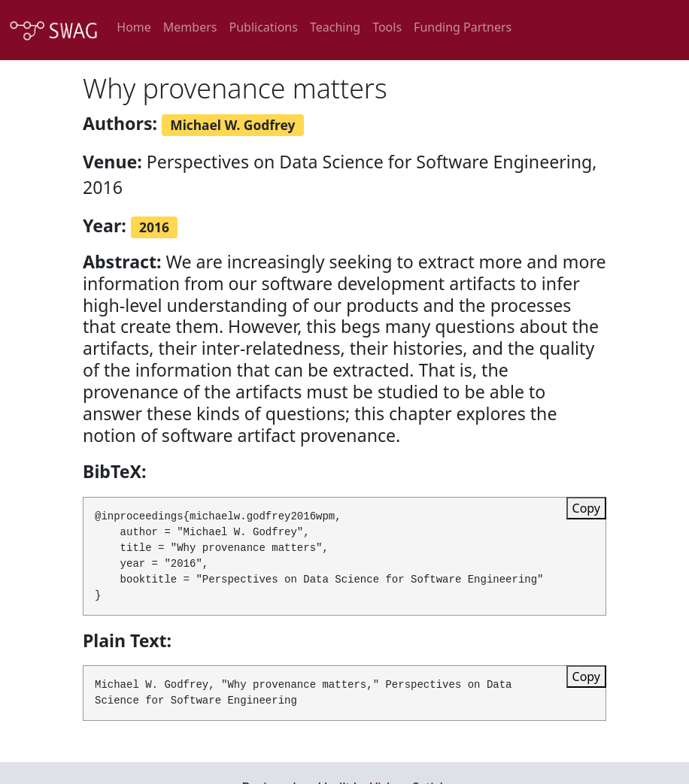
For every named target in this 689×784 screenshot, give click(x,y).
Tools (387, 27)
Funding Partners (463, 27)
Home (134, 27)
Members (190, 27)
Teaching (335, 27)
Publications (263, 27)
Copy (586, 508)
